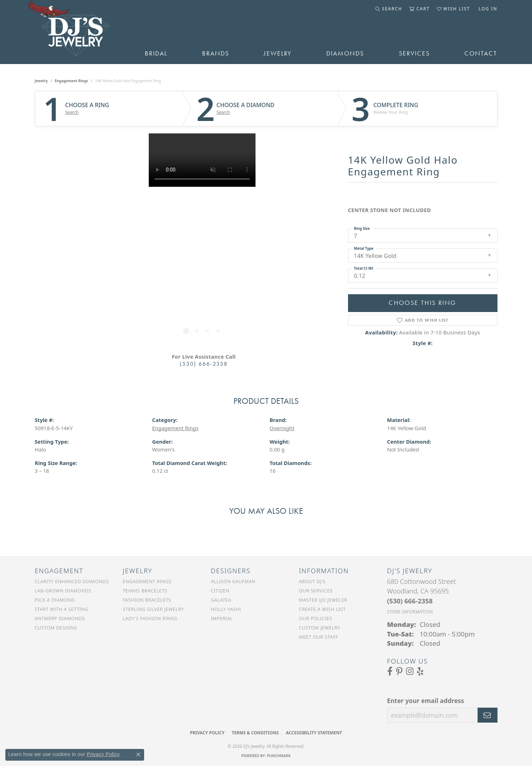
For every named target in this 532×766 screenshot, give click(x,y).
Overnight (282, 428)
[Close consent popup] (138, 755)
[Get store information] (410, 612)
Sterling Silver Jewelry (153, 609)
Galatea (221, 600)
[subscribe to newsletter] (488, 715)
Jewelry (278, 53)
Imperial (222, 618)
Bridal (156, 53)
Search (72, 112)
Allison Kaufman (233, 581)
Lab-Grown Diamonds (63, 591)
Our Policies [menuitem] (316, 618)
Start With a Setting (62, 609)
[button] (389, 9)
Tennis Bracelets (145, 591)
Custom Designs (56, 628)
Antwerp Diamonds (60, 618)
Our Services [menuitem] (316, 591)
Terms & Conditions (255, 733)
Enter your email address (426, 701)
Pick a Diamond (55, 600)
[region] (202, 240)
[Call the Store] (410, 601)
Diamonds (345, 53)
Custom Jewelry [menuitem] (320, 628)
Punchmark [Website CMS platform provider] (279, 756)
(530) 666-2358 (204, 364)
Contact (481, 53)
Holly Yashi (226, 609)
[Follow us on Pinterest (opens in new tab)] (399, 671)
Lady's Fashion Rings (150, 618)
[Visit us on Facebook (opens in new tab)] (390, 671)
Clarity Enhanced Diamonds (72, 581)
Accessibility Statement (314, 733)
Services (414, 53)
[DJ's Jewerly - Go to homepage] (79, 32)
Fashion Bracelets (147, 600)
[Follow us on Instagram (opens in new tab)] (410, 671)
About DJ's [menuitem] (312, 581)
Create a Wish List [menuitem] (322, 609)
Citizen (220, 591)
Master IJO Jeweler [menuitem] (323, 600)
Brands (216, 53)
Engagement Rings (71, 81)
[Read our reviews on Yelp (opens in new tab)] (420, 671)
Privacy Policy (207, 733)
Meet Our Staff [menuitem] (318, 637)
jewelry (41, 81)
